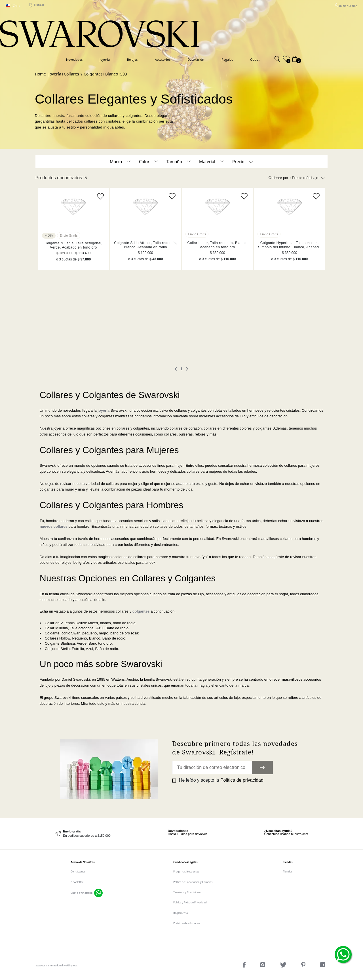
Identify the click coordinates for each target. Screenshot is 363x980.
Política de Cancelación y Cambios (193, 882)
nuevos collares (54, 526)
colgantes (141, 611)
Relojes (132, 59)
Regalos (227, 59)
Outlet (255, 59)
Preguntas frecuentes (186, 871)
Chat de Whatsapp (82, 893)
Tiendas (37, 6)
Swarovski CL (40, 74)
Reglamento (181, 913)
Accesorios (163, 59)
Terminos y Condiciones (187, 892)
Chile (13, 6)
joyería (104, 410)
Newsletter (77, 882)
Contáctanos (78, 871)
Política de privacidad (242, 780)
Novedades (74, 59)
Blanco (112, 74)
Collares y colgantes (83, 74)
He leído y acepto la (220, 780)
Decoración (196, 59)
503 (124, 74)
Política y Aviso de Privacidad (190, 902)
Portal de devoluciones (187, 923)
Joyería (105, 59)
